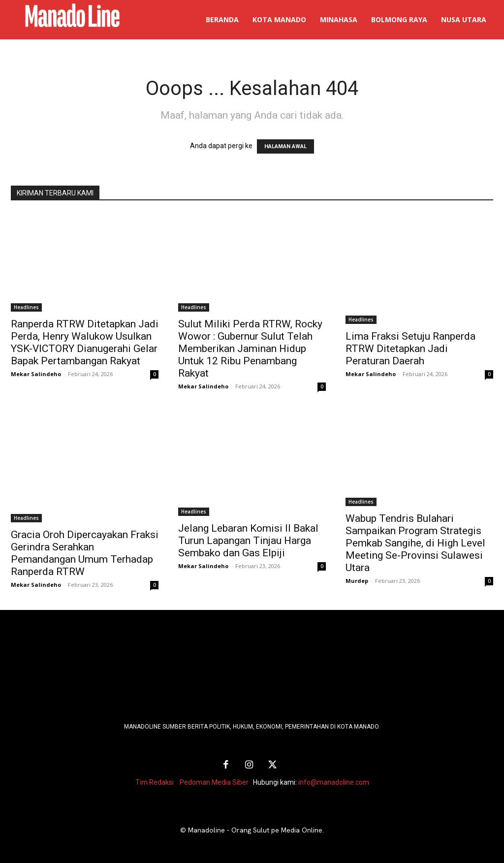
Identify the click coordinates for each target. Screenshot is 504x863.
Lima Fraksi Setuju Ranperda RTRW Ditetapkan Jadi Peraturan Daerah (410, 349)
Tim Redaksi (155, 781)
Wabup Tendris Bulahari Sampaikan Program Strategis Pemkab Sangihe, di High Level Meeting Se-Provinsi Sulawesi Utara (415, 543)
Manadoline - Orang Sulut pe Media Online (255, 829)
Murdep (357, 581)
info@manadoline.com (334, 781)
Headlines (26, 307)
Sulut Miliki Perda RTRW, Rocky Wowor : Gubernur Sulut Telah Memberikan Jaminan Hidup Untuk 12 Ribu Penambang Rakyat (250, 349)
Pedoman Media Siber (214, 781)
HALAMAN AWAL (285, 146)
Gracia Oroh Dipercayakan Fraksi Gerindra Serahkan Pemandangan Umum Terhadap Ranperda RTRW (85, 553)
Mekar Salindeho (36, 374)
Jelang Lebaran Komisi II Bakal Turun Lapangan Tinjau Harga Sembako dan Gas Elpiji (248, 541)
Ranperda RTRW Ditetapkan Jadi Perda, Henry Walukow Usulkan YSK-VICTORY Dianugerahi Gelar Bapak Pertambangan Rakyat (85, 342)
